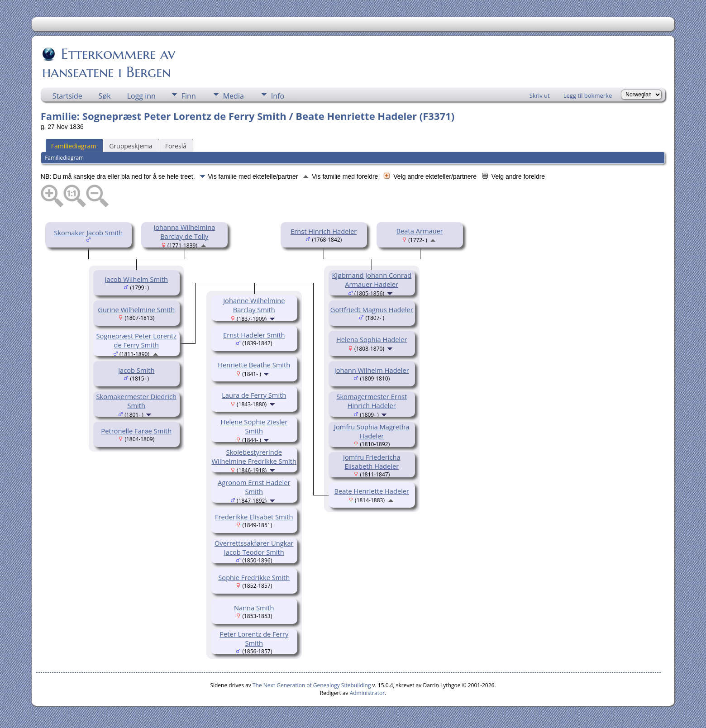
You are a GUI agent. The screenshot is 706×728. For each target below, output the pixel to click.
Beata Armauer (420, 231)
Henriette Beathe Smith (254, 365)
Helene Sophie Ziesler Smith (254, 426)
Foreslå (176, 146)
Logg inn (141, 96)
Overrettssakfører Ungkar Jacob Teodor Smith (254, 547)
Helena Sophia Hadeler (372, 339)
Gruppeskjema (131, 146)
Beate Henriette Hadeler (372, 491)
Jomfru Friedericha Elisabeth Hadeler (372, 462)
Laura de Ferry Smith (254, 395)
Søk (105, 96)
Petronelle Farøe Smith (136, 431)
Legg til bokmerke (588, 95)
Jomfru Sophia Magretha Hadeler (372, 431)
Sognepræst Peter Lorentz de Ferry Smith (136, 340)
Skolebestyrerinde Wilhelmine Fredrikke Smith (254, 457)
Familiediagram (74, 146)
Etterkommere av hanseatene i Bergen (109, 63)
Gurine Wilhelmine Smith (136, 309)
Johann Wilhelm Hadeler (372, 370)
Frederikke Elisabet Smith (254, 517)
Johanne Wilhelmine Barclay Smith (254, 305)
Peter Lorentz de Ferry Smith (254, 638)
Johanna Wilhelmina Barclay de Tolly (184, 232)
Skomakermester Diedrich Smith (136, 401)
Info (278, 96)
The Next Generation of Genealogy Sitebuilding (312, 685)
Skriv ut (540, 95)
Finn (189, 96)
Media (234, 96)
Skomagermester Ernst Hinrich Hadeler (372, 401)
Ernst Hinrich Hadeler (324, 231)
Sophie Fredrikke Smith (254, 577)
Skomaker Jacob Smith (88, 233)
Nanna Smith (254, 608)
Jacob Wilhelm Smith (136, 279)
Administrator (367, 693)
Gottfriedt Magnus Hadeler (372, 309)
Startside (67, 96)
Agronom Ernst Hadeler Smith (254, 487)
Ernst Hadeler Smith (254, 335)
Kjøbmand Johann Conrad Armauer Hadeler (372, 280)
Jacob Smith (136, 370)
